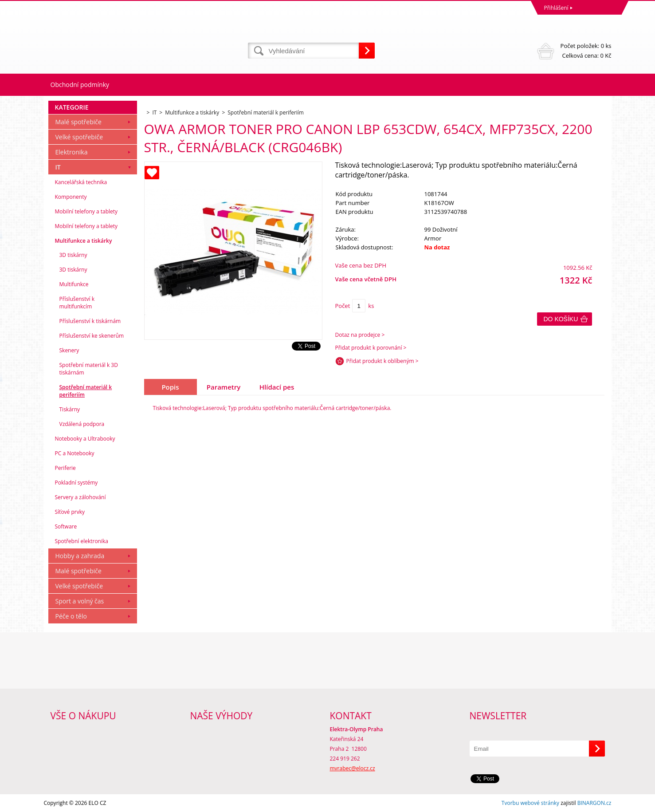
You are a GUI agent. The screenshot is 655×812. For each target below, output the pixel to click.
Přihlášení (556, 8)
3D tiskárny (73, 255)
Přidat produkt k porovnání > (371, 348)
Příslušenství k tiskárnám (90, 321)
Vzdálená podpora (82, 424)
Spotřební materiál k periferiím (86, 391)
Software (66, 526)
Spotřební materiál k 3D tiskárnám (89, 369)
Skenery (69, 350)
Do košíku (561, 319)
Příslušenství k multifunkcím (77, 303)
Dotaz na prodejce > (360, 335)
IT (58, 167)
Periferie (65, 468)
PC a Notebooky (75, 453)
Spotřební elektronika (82, 541)
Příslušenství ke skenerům (92, 336)
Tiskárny (70, 409)
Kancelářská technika (81, 182)
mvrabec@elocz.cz (353, 768)
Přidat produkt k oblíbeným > (382, 361)
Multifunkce (74, 284)
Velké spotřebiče (79, 137)
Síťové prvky (70, 512)
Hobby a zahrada (80, 556)
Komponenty (71, 197)
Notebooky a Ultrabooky (85, 439)
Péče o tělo (71, 616)
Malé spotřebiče (78, 122)
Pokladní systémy (76, 483)
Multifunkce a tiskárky (84, 241)
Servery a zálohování (80, 497)
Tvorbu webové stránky (530, 803)
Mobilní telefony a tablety (86, 211)
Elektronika (72, 152)
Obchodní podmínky (80, 85)
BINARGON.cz (594, 803)
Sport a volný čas (80, 601)
